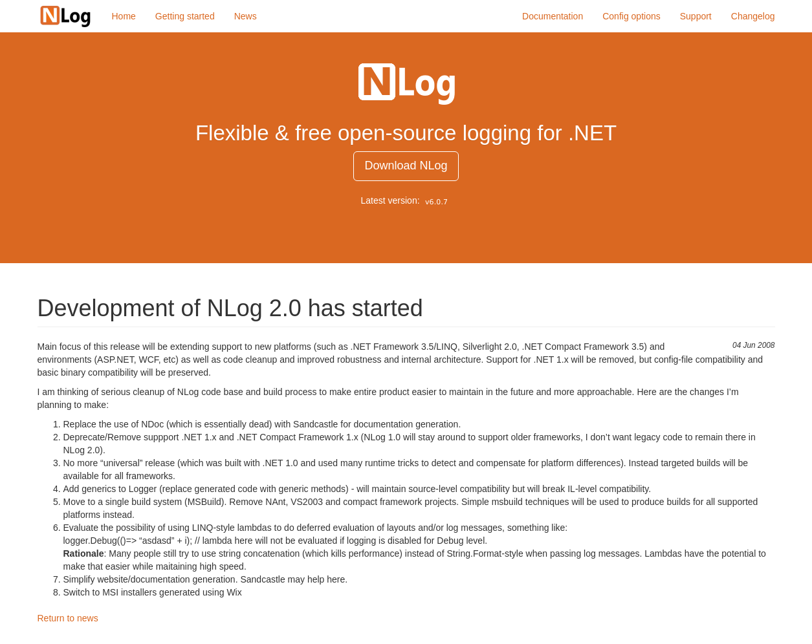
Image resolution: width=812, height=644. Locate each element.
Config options (631, 16)
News (246, 16)
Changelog (753, 16)
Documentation (553, 16)
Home (124, 16)
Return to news (68, 618)
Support (696, 16)
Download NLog (406, 166)
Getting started (185, 16)
